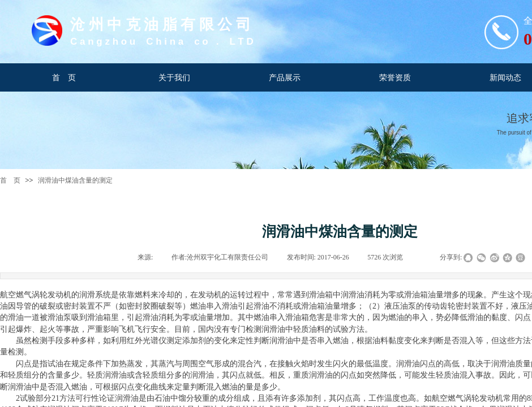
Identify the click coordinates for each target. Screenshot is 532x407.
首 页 (10, 180)
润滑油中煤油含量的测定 (75, 180)
